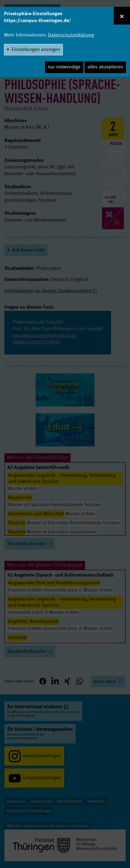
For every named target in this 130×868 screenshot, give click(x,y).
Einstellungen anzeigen (36, 50)
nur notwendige (64, 67)
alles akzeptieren (105, 67)
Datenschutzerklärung (71, 35)
